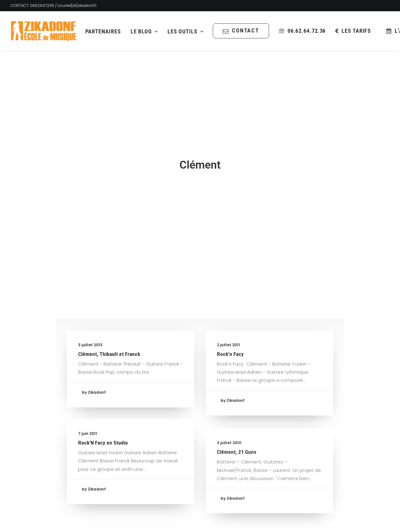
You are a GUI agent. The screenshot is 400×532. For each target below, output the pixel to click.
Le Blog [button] (144, 31)
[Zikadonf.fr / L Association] (44, 31)
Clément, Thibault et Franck (109, 315)
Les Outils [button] (185, 31)
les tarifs (356, 31)
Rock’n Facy (230, 315)
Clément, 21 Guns (237, 430)
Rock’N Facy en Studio (103, 409)
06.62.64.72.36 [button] (307, 31)
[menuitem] (103, 32)
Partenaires (103, 31)
